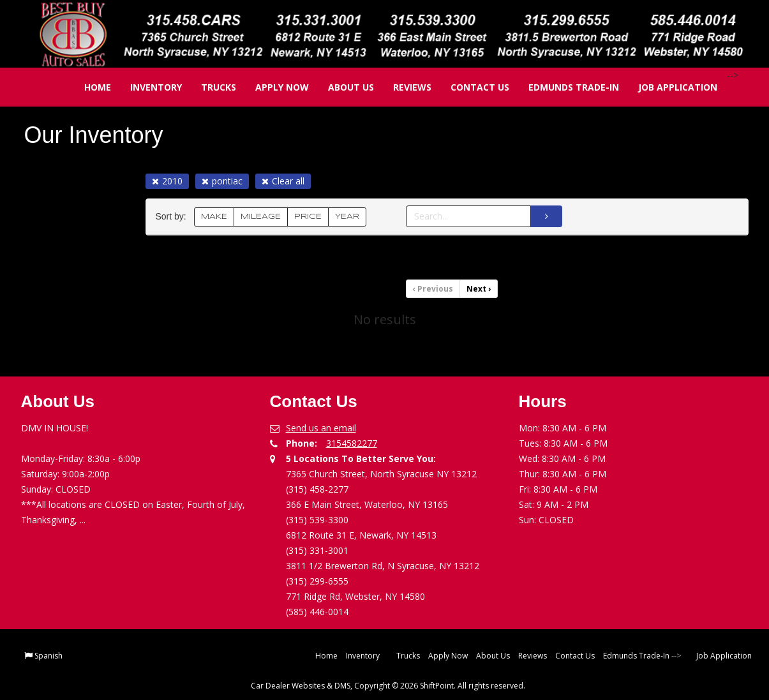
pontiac (222, 181)
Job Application (669, 87)
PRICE (308, 217)
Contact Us (471, 87)
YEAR (347, 217)
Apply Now (273, 87)
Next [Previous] (479, 289)
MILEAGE (261, 217)
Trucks (210, 87)
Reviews (403, 87)
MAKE (214, 217)
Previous (433, 289)
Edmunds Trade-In (565, 87)
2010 (167, 181)
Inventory (147, 87)
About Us (342, 87)
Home (89, 87)
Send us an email (321, 428)
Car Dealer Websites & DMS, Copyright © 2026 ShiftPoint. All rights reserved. (388, 686)
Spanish (49, 656)
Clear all (283, 181)
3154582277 (352, 443)
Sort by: (174, 217)
